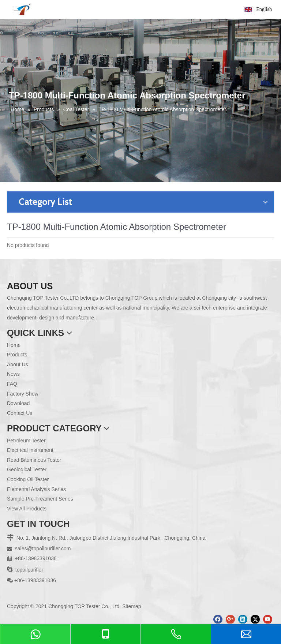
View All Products (27, 509)
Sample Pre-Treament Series (40, 499)
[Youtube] (268, 619)
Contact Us (20, 413)
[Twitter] (255, 619)
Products (17, 355)
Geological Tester (27, 469)
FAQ (12, 384)
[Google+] (230, 619)
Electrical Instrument (30, 450)
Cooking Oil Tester (28, 479)
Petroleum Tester (26, 441)
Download (18, 403)
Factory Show (23, 394)
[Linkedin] (243, 619)
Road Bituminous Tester (34, 460)
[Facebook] (218, 619)
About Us (18, 364)
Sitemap (132, 606)
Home (14, 345)
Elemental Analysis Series (36, 489)
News (13, 374)
